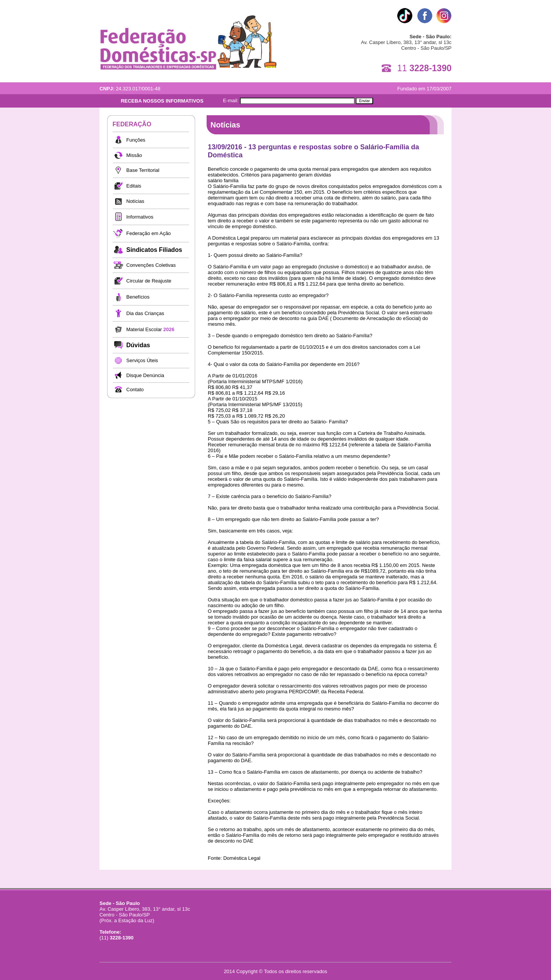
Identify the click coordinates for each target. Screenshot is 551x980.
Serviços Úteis (142, 360)
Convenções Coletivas (151, 265)
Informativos (140, 217)
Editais (134, 186)
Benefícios (138, 297)
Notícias (135, 201)
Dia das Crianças (145, 313)
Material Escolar (150, 329)
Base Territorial (143, 170)
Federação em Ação (148, 233)
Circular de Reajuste (149, 281)
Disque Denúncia (145, 375)
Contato (135, 390)
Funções (136, 140)
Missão (134, 155)
